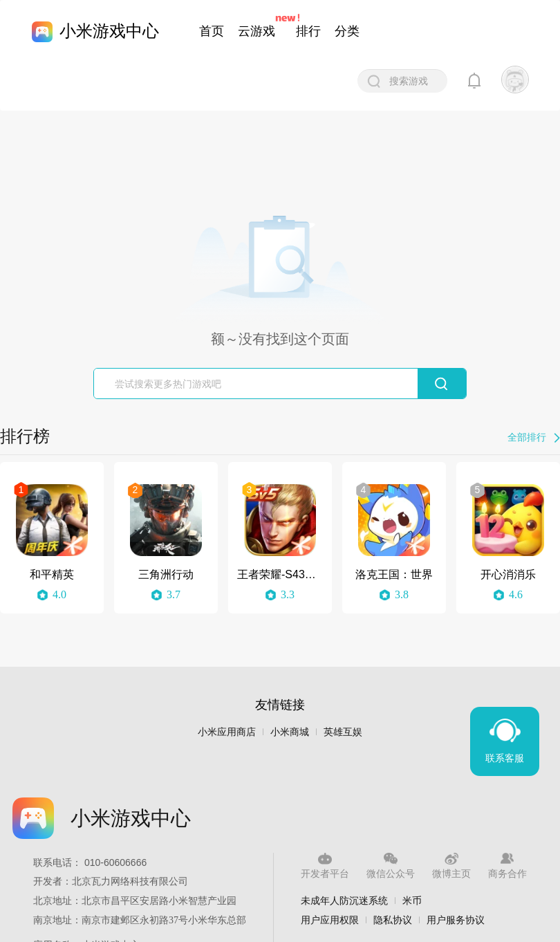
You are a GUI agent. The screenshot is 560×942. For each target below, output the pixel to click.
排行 (308, 31)
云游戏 (256, 31)
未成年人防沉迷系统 (344, 901)
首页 (212, 31)
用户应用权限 (330, 920)
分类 (347, 31)
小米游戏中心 (109, 31)
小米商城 (290, 732)
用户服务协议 (456, 920)
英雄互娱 (343, 732)
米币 (412, 901)
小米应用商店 (227, 732)
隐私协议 (393, 920)
